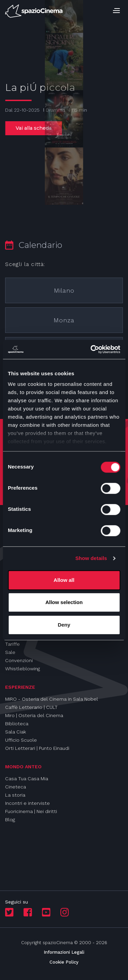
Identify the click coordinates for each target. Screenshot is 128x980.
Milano (64, 290)
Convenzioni (19, 660)
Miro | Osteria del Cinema (34, 715)
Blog (10, 820)
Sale (10, 652)
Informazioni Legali (64, 952)
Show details (91, 558)
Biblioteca (17, 724)
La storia (15, 795)
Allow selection (64, 602)
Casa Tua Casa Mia (27, 779)
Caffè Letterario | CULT (31, 707)
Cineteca (16, 787)
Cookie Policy (64, 962)
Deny (64, 625)
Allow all (64, 580)
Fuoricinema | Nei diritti (31, 811)
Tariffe (12, 644)
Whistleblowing (23, 669)
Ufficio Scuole (21, 740)
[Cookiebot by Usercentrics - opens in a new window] (91, 349)
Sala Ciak (16, 732)
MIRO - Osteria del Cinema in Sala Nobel (52, 699)
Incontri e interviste (27, 803)
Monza (64, 320)
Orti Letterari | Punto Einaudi (37, 748)
